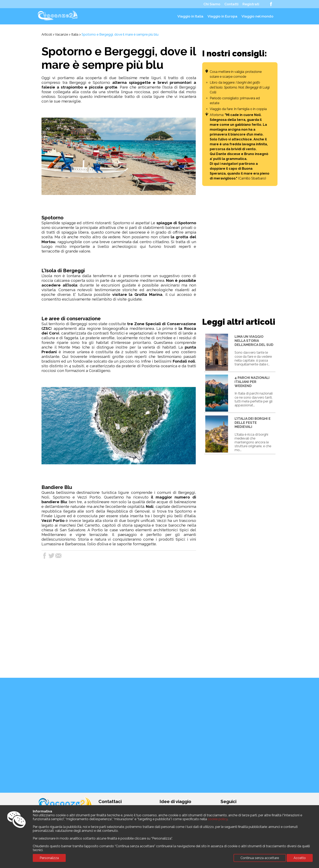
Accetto (300, 858)
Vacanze (61, 34)
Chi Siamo (212, 4)
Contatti (231, 4)
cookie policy (218, 819)
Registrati (251, 4)
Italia (75, 34)
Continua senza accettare (260, 858)
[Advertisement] (240, 251)
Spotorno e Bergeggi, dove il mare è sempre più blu (120, 34)
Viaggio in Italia (190, 16)
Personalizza (49, 858)
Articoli (47, 34)
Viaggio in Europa (222, 16)
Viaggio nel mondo (257, 16)
